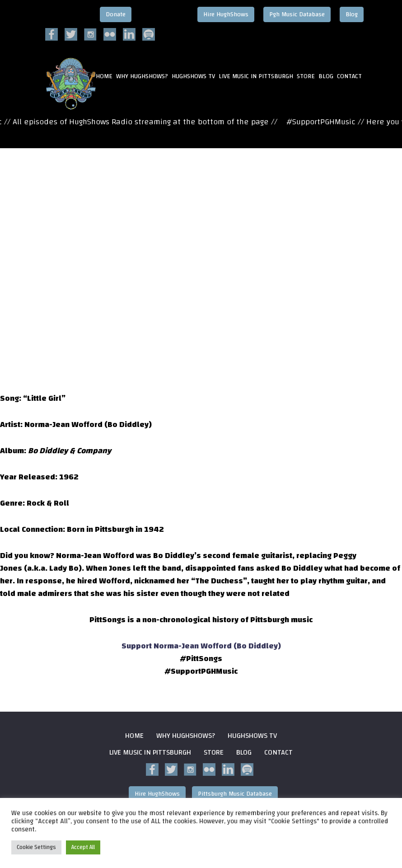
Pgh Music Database (297, 14)
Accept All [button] (83, 847)
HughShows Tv (193, 77)
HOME (104, 77)
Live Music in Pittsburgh (256, 77)
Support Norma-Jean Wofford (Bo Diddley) (201, 646)
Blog (352, 14)
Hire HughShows (226, 14)
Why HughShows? (142, 77)
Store (306, 77)
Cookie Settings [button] (36, 847)
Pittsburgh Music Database (235, 794)
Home (134, 736)
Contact (349, 77)
